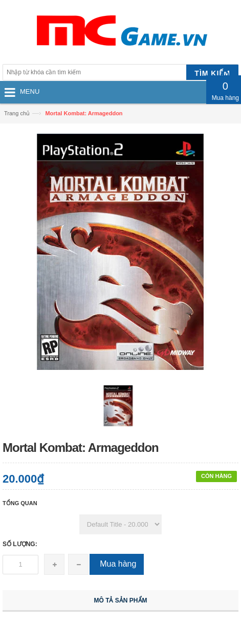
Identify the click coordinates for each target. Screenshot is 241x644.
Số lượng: (20, 544)
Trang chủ (17, 113)
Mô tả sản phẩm (121, 600)
